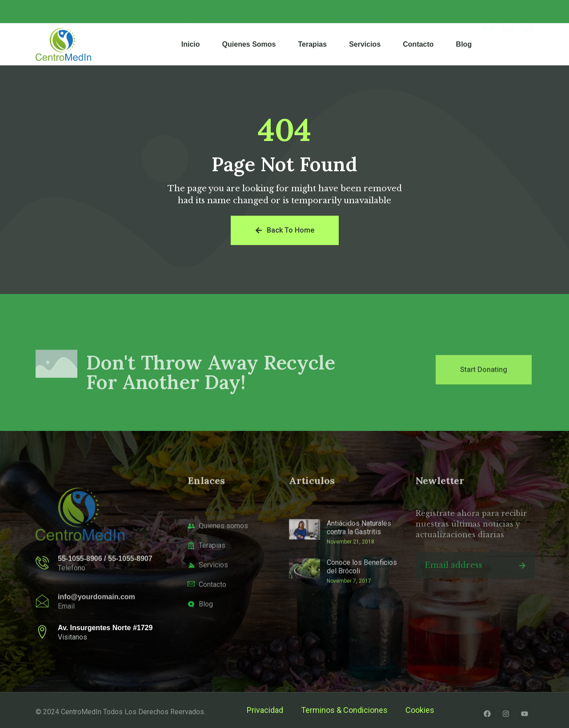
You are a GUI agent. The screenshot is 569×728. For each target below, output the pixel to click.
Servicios (365, 44)
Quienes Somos (249, 44)
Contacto (418, 44)
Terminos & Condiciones (344, 710)
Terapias (313, 44)
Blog (464, 44)
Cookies (420, 710)
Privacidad (265, 710)
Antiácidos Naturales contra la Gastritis (359, 560)
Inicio (191, 44)
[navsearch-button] (520, 44)
